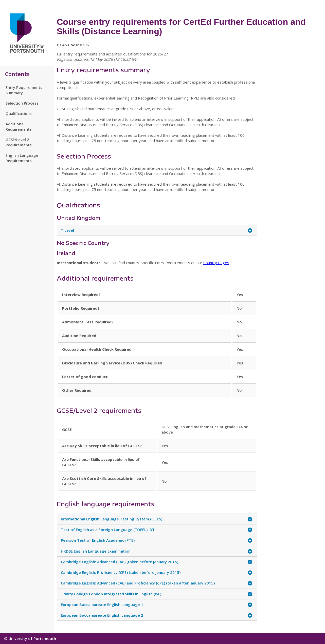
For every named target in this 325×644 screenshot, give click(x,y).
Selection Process (22, 103)
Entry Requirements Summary (24, 90)
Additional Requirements (19, 126)
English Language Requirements (22, 158)
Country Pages (216, 263)
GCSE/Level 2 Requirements (19, 142)
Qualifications (19, 113)
